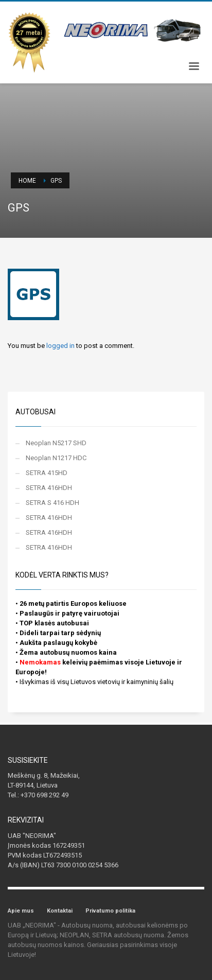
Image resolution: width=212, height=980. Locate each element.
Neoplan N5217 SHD (56, 443)
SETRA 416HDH (49, 488)
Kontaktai (60, 911)
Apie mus (21, 911)
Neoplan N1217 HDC (56, 458)
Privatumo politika (110, 911)
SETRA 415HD (47, 473)
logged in (61, 346)
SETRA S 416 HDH (52, 503)
